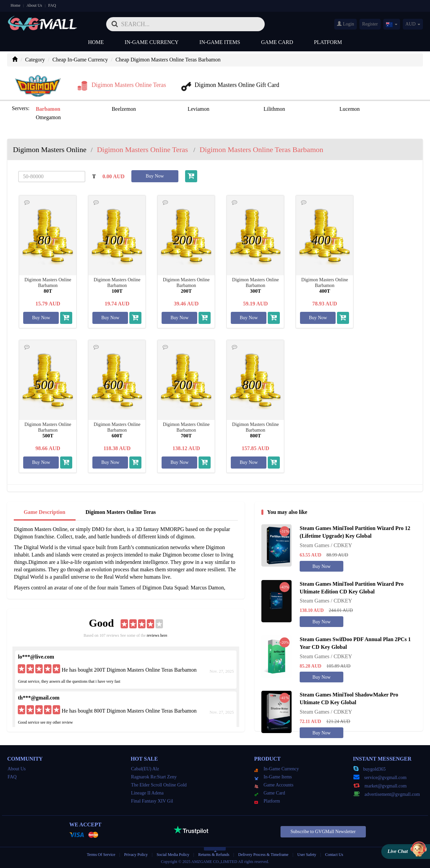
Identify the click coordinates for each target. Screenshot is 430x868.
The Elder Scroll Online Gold (159, 785)
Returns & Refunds (214, 855)
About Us (34, 5)
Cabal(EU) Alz (145, 769)
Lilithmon (274, 109)
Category (35, 60)
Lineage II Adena (147, 793)
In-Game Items (220, 42)
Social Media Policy (173, 855)
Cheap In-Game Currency (80, 60)
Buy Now (155, 176)
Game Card (277, 42)
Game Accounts (274, 785)
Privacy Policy (136, 855)
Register (370, 24)
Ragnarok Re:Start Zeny (154, 777)
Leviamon (198, 109)
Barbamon (48, 109)
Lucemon (349, 109)
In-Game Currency (152, 42)
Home (15, 5)
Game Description (44, 512)
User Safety (307, 855)
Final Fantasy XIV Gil (152, 801)
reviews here (157, 635)
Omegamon (48, 117)
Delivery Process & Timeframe (263, 855)
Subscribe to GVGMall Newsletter (323, 832)
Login (346, 24)
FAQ (52, 5)
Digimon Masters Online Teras (120, 512)
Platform (328, 42)
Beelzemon (124, 109)
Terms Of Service (101, 855)
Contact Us (334, 855)
